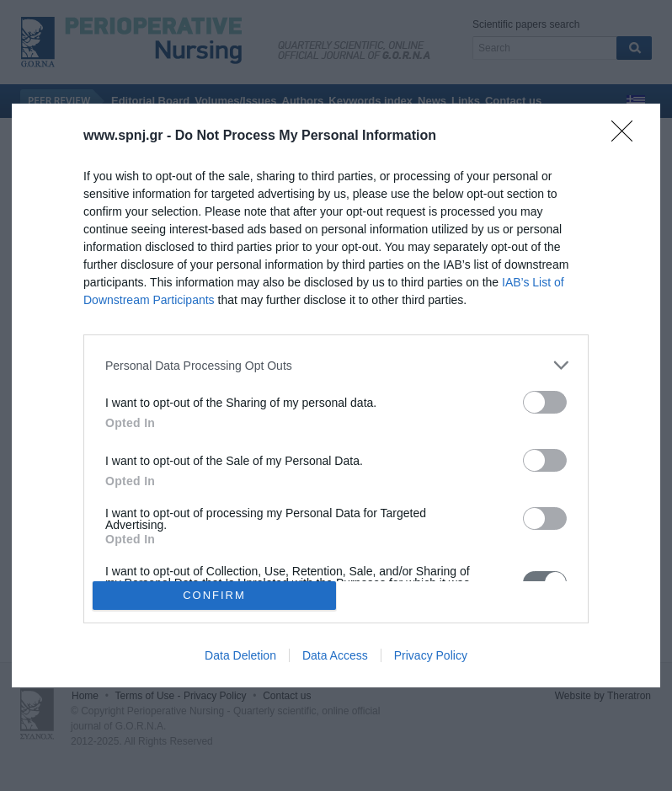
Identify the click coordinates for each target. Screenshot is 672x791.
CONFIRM (214, 594)
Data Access (335, 655)
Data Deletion (240, 655)
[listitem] (336, 365)
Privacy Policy (431, 655)
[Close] (627, 136)
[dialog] (336, 395)
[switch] (545, 402)
